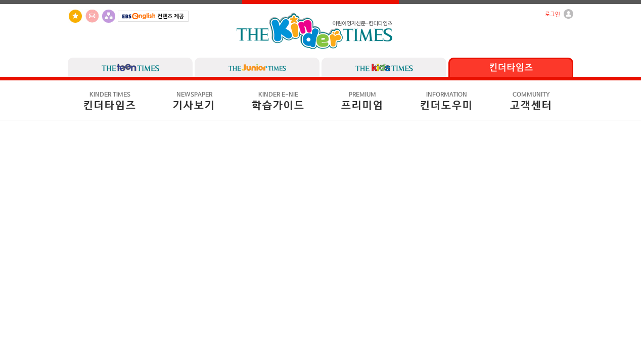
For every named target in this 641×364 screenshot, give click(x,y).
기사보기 (194, 102)
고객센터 (531, 102)
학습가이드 (278, 102)
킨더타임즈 (110, 102)
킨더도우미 (447, 102)
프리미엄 (362, 102)
